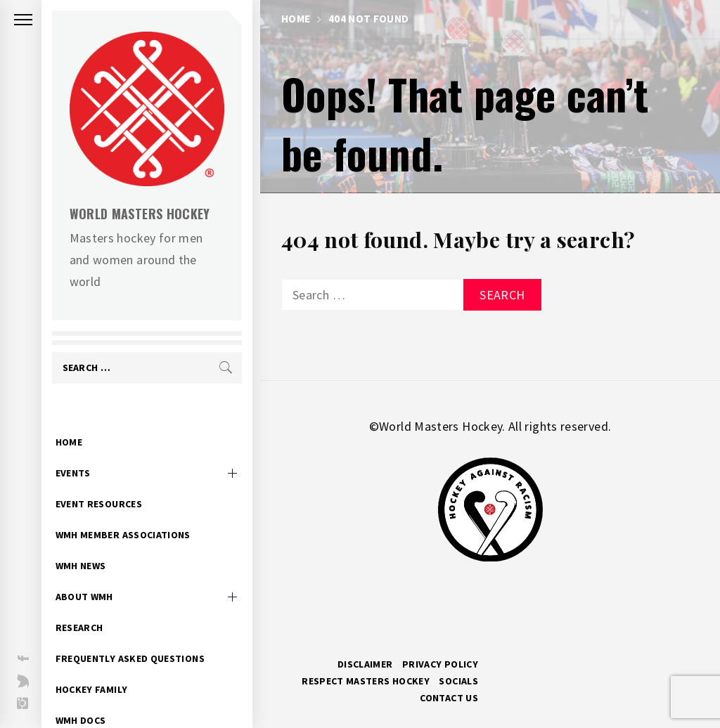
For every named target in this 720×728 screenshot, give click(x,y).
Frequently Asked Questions (138, 637)
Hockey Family (99, 668)
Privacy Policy (440, 664)
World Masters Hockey (148, 214)
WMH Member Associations (131, 513)
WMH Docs (89, 698)
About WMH (92, 575)
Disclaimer (365, 664)
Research (87, 606)
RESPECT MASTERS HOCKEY (366, 681)
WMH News (89, 544)
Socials (458, 681)
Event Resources (107, 482)
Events (81, 451)
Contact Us (449, 698)
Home (77, 420)
